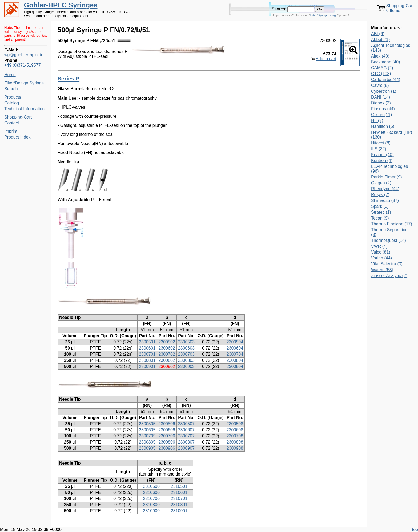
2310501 (179, 486)
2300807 (186, 442)
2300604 (235, 348)
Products (13, 97)
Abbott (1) (380, 40)
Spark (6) (380, 206)
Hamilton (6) (383, 126)
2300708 (235, 436)
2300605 (147, 430)
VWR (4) (379, 246)
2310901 (179, 511)
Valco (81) (381, 252)
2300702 (167, 354)
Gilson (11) (381, 115)
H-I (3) (377, 121)
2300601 (147, 348)
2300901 (147, 366)
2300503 (186, 342)
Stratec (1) (381, 212)
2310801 (179, 505)
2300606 (167, 430)
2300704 (235, 354)
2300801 (147, 360)
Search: (279, 9)
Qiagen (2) (381, 183)
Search (11, 89)
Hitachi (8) (381, 143)
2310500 (151, 486)
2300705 (147, 436)
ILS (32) (379, 149)
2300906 (167, 448)
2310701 (179, 499)
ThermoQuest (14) (389, 240)
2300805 (147, 442)
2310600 (151, 492)
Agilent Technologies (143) (391, 48)
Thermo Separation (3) (389, 232)
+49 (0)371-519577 (23, 65)
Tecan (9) (380, 218)
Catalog (12, 103)
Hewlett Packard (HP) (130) (392, 135)
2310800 (151, 505)
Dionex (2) (381, 103)
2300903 (186, 366)
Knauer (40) (382, 155)
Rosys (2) (380, 195)
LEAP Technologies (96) (389, 169)
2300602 (167, 348)
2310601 (179, 492)
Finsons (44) (383, 109)
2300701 (147, 354)
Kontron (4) (382, 161)
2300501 (147, 342)
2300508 (235, 424)
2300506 (167, 424)
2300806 (167, 442)
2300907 (186, 448)
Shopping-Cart (18, 117)
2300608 (235, 430)
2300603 (186, 348)
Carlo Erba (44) (386, 80)
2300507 (186, 424)
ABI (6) (378, 34)
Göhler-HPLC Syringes (61, 5)
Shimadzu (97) (385, 200)
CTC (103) (381, 74)
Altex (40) (380, 56)
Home (10, 75)
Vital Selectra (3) (387, 264)
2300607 (186, 430)
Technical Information (24, 109)
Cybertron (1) (384, 91)
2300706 (167, 436)
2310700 (151, 499)
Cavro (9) (380, 85)
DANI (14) (381, 97)
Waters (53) (382, 270)
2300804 (235, 360)
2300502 (167, 342)
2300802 (167, 360)
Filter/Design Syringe (24, 83)
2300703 (186, 354)
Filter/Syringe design (324, 15)
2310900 (151, 511)
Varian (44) (381, 258)
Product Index (17, 137)
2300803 (186, 360)
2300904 (235, 366)
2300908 (235, 448)
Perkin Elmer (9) (387, 177)
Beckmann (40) (386, 62)
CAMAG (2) (382, 68)
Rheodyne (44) (385, 189)
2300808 (235, 442)
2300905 (147, 448)
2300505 (147, 424)
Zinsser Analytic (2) (389, 276)
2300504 (235, 342)
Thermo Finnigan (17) (392, 224)
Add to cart (326, 59)
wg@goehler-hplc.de (24, 55)
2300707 (186, 436)
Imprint (11, 131)
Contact (12, 123)
